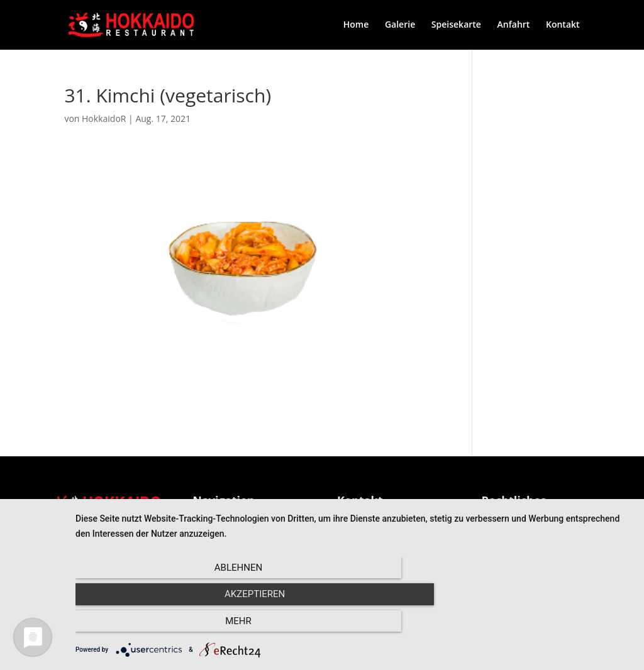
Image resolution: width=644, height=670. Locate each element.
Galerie (400, 26)
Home (356, 26)
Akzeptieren (353, 626)
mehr (548, 626)
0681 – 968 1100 (370, 519)
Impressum (504, 519)
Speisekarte (456, 26)
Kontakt (563, 26)
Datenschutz (507, 535)
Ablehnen (158, 626)
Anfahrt (514, 26)
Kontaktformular (371, 535)
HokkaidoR (104, 119)
